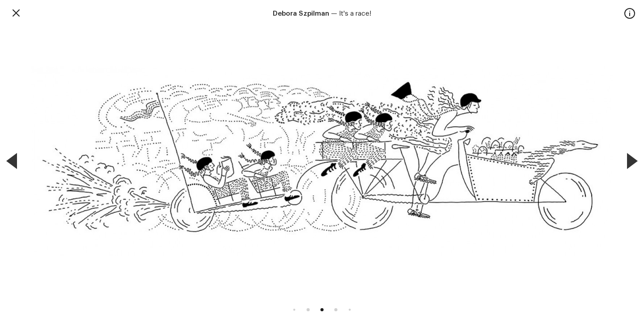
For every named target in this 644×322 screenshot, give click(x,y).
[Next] (632, 161)
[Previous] (12, 161)
